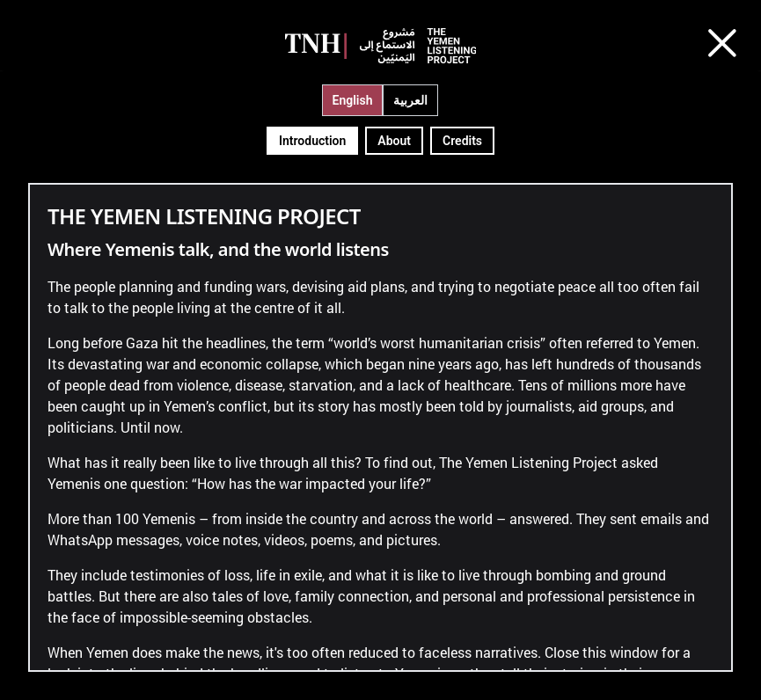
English (353, 100)
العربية (410, 100)
